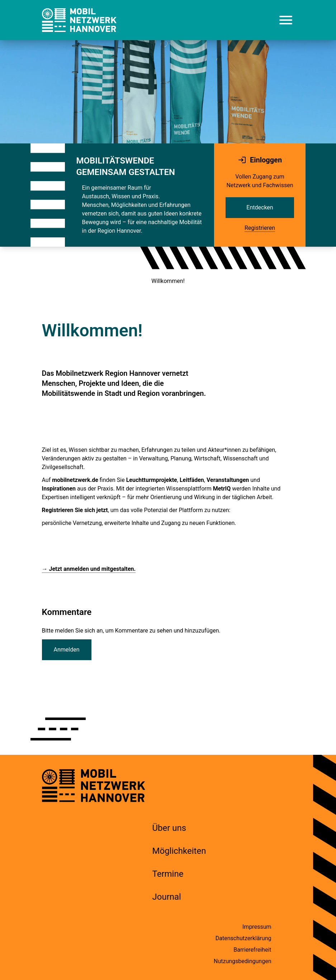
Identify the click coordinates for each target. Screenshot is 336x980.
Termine (168, 874)
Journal (167, 897)
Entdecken (260, 207)
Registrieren (260, 228)
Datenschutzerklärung (243, 938)
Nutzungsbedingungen (242, 961)
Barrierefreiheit (252, 950)
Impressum (257, 927)
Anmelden (67, 650)
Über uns (169, 828)
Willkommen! (168, 281)
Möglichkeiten (179, 851)
